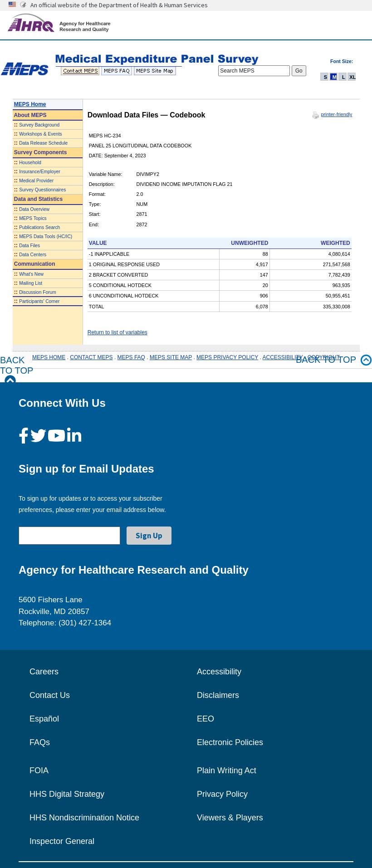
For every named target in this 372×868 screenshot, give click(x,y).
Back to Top (17, 371)
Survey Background (39, 125)
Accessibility (219, 672)
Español (44, 719)
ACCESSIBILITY (283, 357)
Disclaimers (218, 695)
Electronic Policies (230, 742)
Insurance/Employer (40, 172)
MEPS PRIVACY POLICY (227, 357)
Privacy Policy (222, 794)
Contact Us (50, 695)
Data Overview (34, 209)
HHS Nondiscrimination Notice (84, 818)
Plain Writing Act (227, 770)
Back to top (334, 360)
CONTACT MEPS (91, 357)
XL (352, 77)
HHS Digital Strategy (67, 794)
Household (30, 163)
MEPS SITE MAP (171, 357)
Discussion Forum (38, 292)
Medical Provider (36, 181)
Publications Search (39, 227)
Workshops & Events (40, 134)
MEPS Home (30, 104)
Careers (44, 672)
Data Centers (33, 255)
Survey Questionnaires (42, 190)
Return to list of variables (117, 332)
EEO (206, 719)
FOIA (39, 770)
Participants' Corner (39, 301)
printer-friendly (336, 114)
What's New (31, 274)
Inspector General (62, 841)
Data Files (29, 246)
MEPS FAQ (131, 357)
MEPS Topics (33, 218)
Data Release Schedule (43, 143)
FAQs (40, 742)
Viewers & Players (230, 818)
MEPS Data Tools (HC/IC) (46, 237)
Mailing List (31, 283)
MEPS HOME (49, 357)
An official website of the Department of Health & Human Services (119, 5)
